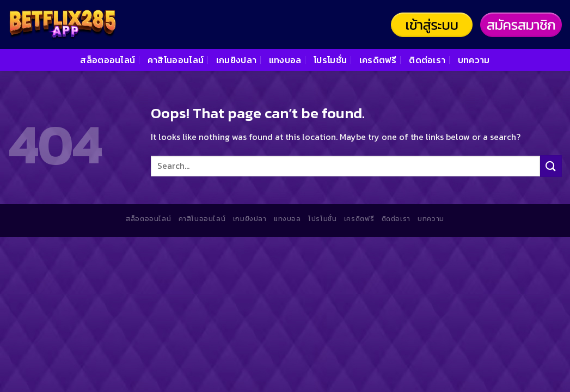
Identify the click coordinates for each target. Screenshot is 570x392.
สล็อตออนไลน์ (108, 60)
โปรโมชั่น (330, 60)
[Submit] (551, 166)
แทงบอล (285, 60)
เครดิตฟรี (378, 60)
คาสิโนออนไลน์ (176, 60)
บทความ (474, 60)
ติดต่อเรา (427, 60)
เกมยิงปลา (237, 60)
